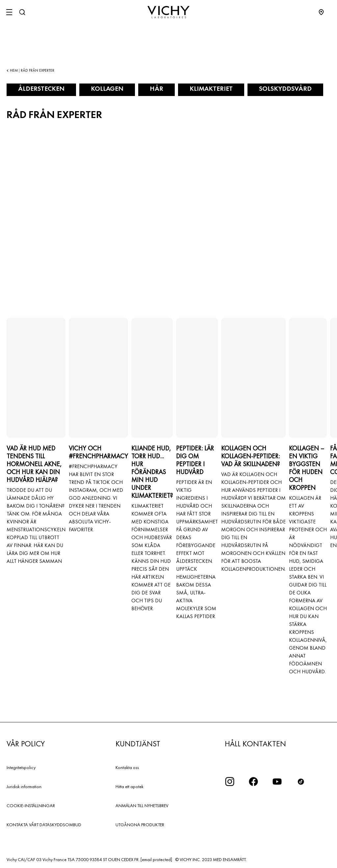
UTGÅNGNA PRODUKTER (140, 825)
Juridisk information (24, 786)
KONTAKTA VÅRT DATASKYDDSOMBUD (44, 825)
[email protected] (156, 859)
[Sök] (22, 12)
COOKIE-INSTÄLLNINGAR (31, 806)
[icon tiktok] (301, 782)
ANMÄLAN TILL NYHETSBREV (142, 806)
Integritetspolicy (21, 767)
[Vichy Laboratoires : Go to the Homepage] (168, 12)
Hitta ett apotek (130, 786)
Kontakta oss (127, 767)
